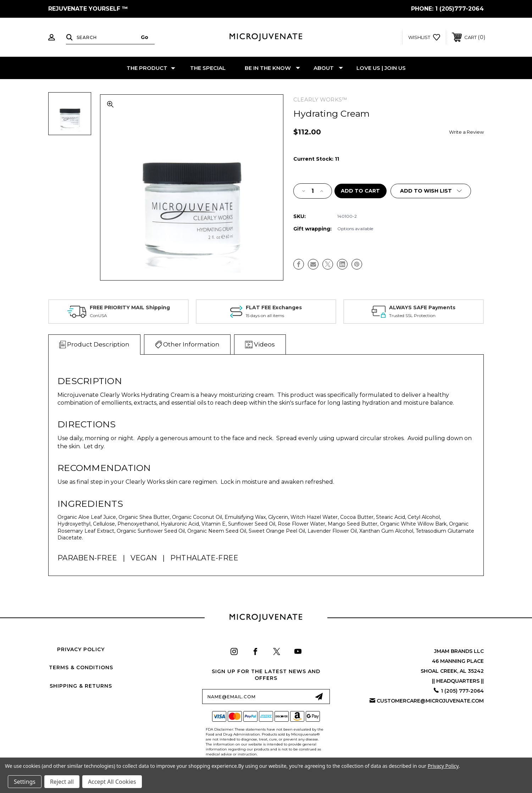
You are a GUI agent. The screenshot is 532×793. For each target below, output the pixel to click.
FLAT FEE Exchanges (274, 307)
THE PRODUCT (151, 68)
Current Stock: (316, 159)
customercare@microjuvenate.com (430, 701)
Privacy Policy (81, 649)
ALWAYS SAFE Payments (422, 307)
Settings (25, 782)
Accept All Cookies (112, 782)
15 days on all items (265, 315)
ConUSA (98, 315)
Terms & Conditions (81, 667)
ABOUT (328, 68)
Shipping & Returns (81, 686)
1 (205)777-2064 (459, 9)
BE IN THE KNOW (272, 68)
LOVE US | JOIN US (381, 68)
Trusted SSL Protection (412, 315)
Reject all (62, 782)
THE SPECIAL (208, 68)
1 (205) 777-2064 (462, 691)
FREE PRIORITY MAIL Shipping (130, 307)
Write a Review (466, 132)
